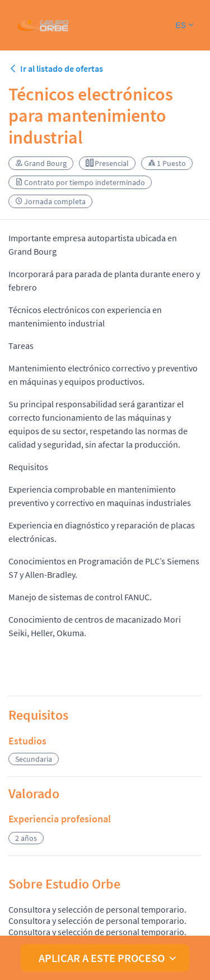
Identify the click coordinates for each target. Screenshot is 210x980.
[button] (184, 26)
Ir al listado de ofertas (56, 68)
